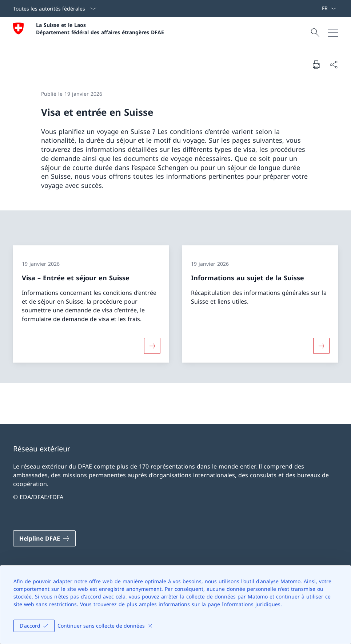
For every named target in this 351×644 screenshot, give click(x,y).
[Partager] (334, 64)
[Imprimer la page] (316, 64)
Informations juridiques (251, 604)
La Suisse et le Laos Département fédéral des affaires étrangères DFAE (100, 28)
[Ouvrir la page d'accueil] (89, 33)
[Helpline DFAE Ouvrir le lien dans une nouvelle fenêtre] (44, 538)
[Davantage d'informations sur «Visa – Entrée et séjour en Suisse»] (152, 346)
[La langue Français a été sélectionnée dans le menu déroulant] (329, 8)
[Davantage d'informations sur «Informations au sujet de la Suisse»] (321, 346)
